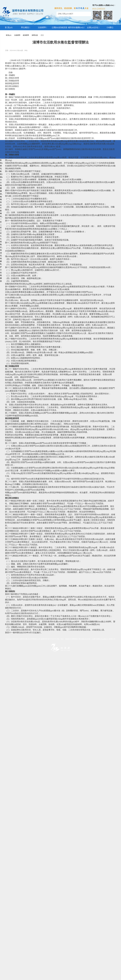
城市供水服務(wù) (76, 27)
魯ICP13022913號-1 (54, 639)
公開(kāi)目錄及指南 (59, 28)
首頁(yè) (9, 35)
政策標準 (26, 35)
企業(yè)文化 (93, 27)
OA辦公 (110, 27)
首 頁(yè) (9, 27)
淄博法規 (35, 35)
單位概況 (26, 27)
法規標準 (42, 27)
